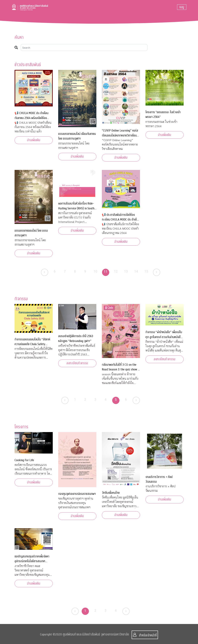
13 (126, 271)
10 (95, 271)
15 (146, 271)
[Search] (84, 47)
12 (116, 271)
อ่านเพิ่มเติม (34, 140)
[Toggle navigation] (182, 7)
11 (106, 272)
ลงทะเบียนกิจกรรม (77, 363)
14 (136, 271)
